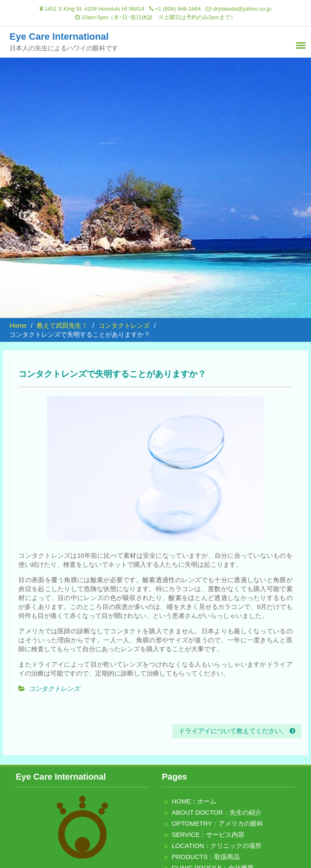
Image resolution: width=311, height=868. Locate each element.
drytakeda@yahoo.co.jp (242, 9)
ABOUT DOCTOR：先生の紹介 (216, 812)
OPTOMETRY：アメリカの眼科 (217, 823)
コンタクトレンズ (54, 689)
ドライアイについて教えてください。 (233, 731)
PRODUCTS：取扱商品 (205, 857)
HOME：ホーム (194, 801)
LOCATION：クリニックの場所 (217, 846)
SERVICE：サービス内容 (208, 835)
